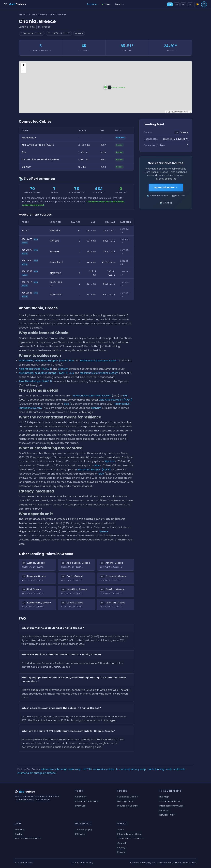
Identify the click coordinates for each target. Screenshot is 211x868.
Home (22, 14)
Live (107, 4)
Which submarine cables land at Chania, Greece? (53, 628)
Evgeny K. (122, 848)
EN (170, 4)
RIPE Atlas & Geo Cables (185, 863)
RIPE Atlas (80, 834)
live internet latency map (131, 769)
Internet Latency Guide (172, 806)
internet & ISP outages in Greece (37, 773)
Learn (120, 4)
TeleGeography (84, 830)
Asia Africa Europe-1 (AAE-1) (38, 145)
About (121, 830)
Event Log (80, 806)
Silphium (26, 167)
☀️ (197, 4)
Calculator (81, 797)
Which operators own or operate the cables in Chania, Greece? (61, 708)
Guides (19, 834)
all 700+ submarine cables (99, 769)
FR (183, 4)
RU (177, 4)
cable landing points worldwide (166, 769)
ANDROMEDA (29, 138)
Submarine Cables (128, 797)
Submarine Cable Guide (28, 838)
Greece (43, 14)
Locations (32, 14)
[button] (105, 87)
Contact (122, 843)
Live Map (164, 797)
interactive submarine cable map (61, 769)
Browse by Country (128, 806)
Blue (24, 152)
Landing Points (125, 801)
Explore (93, 4)
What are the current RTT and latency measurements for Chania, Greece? (68, 731)
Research (20, 830)
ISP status (165, 810)
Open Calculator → (166, 187)
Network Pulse (167, 815)
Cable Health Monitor (87, 801)
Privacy (121, 852)
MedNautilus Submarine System (40, 160)
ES (190, 4)
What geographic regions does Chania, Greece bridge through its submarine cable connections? (74, 679)
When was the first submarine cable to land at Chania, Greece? (61, 655)
